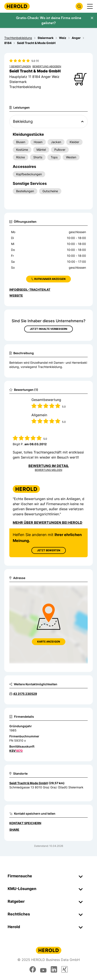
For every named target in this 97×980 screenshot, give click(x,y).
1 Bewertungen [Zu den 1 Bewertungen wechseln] (20, 66)
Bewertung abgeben (47, 66)
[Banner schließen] (92, 18)
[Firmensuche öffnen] (79, 6)
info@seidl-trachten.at (30, 290)
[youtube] (43, 969)
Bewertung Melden (48, 470)
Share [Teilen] (14, 830)
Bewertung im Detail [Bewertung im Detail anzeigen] (49, 466)
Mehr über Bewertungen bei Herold (48, 522)
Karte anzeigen (49, 642)
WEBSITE (16, 295)
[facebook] (33, 969)
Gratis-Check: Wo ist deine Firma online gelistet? (49, 20)
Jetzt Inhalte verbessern (48, 329)
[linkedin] (54, 969)
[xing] (65, 969)
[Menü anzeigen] (90, 6)
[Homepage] (17, 6)
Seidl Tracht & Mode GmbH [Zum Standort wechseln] (29, 783)
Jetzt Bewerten (49, 550)
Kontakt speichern (25, 823)
